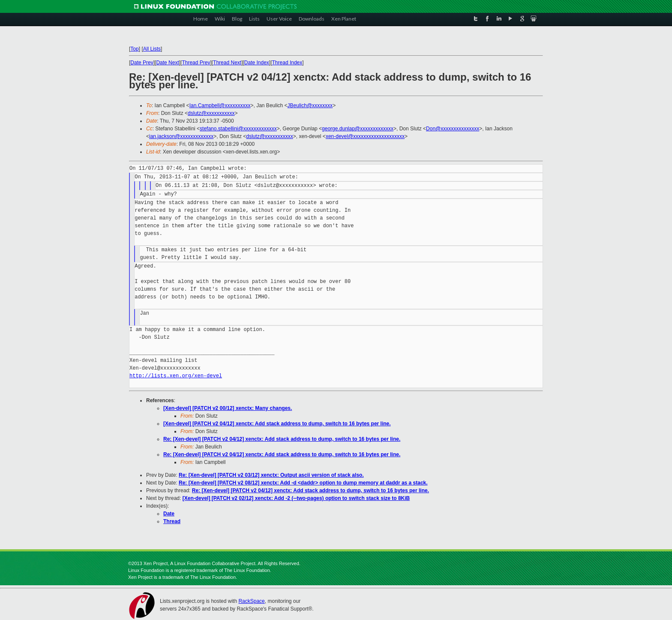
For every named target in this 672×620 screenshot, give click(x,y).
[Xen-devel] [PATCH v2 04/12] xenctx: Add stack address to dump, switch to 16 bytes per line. (277, 424)
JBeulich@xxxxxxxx (310, 105)
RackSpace (251, 601)
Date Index (257, 63)
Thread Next (227, 63)
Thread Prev (196, 63)
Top (134, 49)
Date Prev (142, 63)
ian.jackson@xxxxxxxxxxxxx (181, 136)
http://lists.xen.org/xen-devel (176, 376)
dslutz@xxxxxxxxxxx (211, 113)
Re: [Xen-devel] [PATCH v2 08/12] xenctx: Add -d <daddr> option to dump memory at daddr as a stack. (303, 483)
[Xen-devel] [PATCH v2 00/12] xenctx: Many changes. (228, 408)
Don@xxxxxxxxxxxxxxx (453, 129)
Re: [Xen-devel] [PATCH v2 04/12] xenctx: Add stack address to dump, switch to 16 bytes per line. (282, 439)
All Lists (152, 49)
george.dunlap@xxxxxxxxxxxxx (358, 129)
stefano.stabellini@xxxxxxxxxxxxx (238, 129)
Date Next (167, 63)
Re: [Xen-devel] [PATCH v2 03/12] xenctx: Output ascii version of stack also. (271, 475)
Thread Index (287, 63)
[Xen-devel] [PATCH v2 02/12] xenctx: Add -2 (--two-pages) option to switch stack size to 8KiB (296, 498)
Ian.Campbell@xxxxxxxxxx (220, 105)
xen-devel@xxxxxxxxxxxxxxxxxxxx (365, 136)
